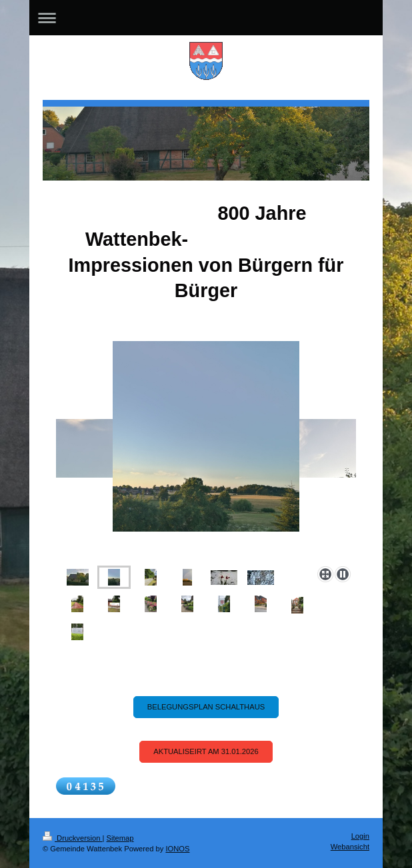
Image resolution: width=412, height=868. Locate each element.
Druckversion (73, 838)
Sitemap (120, 838)
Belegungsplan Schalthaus (206, 707)
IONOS (177, 849)
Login (360, 836)
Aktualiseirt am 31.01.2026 (206, 751)
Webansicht (350, 847)
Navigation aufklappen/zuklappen (206, 18)
